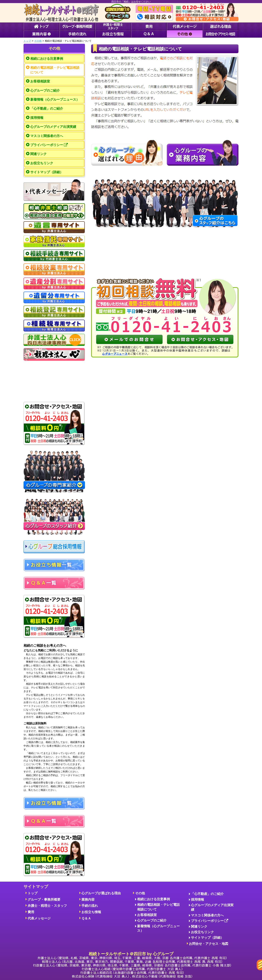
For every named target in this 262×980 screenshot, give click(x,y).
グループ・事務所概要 (44, 900)
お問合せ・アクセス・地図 (209, 944)
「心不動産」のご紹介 (47, 108)
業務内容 (88, 900)
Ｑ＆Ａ (86, 918)
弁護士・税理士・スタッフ (47, 906)
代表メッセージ (39, 918)
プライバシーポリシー (49, 145)
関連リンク (38, 154)
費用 (31, 912)
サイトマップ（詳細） (47, 172)
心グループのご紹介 (45, 90)
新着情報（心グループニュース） (55, 99)
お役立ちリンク (42, 163)
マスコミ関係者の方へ (47, 136)
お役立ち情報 (91, 912)
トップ (27, 41)
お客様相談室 (40, 81)
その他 (38, 41)
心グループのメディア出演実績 (53, 127)
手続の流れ (90, 906)
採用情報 (37, 118)
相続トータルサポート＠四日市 (132, 965)
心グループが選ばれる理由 (101, 893)
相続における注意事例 (47, 59)
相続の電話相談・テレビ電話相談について (55, 70)
